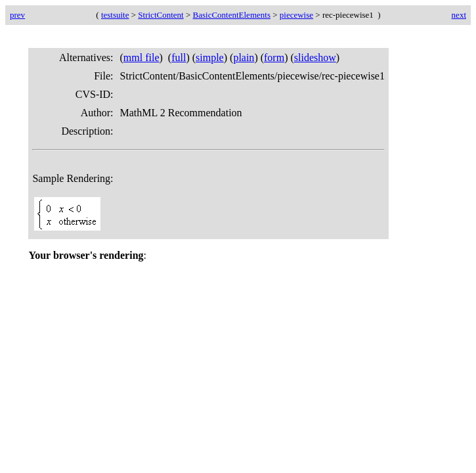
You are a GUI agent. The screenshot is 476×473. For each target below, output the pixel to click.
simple (210, 57)
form (274, 57)
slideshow (315, 57)
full (179, 57)
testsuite (115, 15)
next (459, 15)
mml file (141, 57)
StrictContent (161, 15)
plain (244, 57)
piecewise (296, 15)
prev (17, 15)
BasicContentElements (232, 15)
